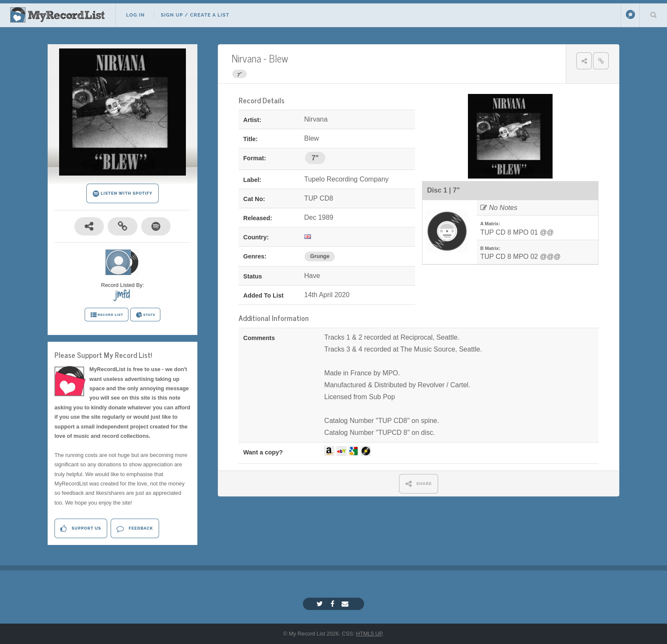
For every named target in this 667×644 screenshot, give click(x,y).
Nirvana (247, 58)
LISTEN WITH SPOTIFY (123, 194)
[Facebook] (333, 604)
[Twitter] (321, 604)
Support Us (81, 529)
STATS (145, 315)
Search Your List (653, 14)
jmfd (123, 294)
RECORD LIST (107, 315)
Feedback (135, 529)
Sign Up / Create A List (195, 15)
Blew (278, 58)
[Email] (346, 604)
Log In (135, 15)
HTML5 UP (369, 634)
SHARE (419, 484)
